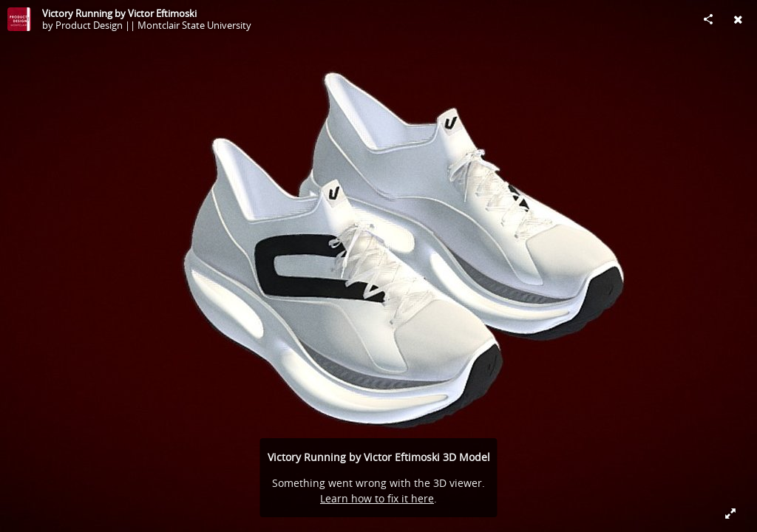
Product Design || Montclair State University (153, 25)
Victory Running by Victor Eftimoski (119, 13)
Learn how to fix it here (377, 498)
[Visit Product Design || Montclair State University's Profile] (19, 19)
